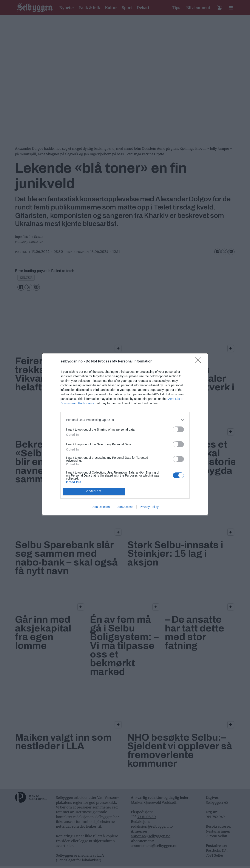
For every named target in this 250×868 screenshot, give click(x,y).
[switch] (178, 429)
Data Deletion (101, 507)
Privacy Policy (149, 507)
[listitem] (125, 420)
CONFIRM (94, 491)
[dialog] (125, 434)
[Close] (199, 362)
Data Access (125, 507)
